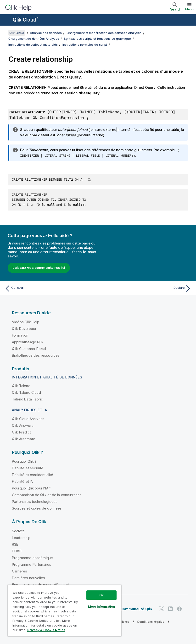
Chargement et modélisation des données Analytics (104, 33)
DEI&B (17, 551)
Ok (101, 595)
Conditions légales (151, 622)
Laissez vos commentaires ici (39, 268)
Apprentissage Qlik (28, 342)
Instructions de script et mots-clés (33, 44)
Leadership (21, 538)
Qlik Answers (23, 425)
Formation (20, 335)
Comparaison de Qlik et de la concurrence (47, 495)
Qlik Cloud (26, 20)
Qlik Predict (21, 432)
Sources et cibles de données (37, 508)
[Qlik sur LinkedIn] (170, 609)
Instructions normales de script (85, 44)
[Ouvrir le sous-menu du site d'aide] (7, 20)
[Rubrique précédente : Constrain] (50, 289)
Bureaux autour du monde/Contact (40, 585)
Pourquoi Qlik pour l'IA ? (32, 488)
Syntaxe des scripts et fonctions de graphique (97, 39)
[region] (64, 611)
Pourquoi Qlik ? (24, 461)
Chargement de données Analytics (34, 39)
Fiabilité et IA (22, 481)
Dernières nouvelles (28, 578)
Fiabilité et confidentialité (33, 475)
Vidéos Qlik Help (26, 322)
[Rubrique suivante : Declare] (146, 289)
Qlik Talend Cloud (26, 392)
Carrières (20, 571)
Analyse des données (46, 33)
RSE (15, 544)
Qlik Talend (21, 386)
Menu (189, 9)
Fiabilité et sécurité (28, 468)
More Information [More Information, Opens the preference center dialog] (101, 606)
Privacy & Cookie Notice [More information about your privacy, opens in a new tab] (46, 630)
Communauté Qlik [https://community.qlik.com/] (136, 609)
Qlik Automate (24, 439)
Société (18, 531)
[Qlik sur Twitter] (162, 609)
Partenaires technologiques (35, 502)
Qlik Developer (24, 329)
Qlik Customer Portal (29, 349)
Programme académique (32, 558)
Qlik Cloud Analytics (28, 419)
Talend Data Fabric (27, 399)
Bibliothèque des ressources (36, 355)
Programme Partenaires (32, 564)
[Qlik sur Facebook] (179, 609)
